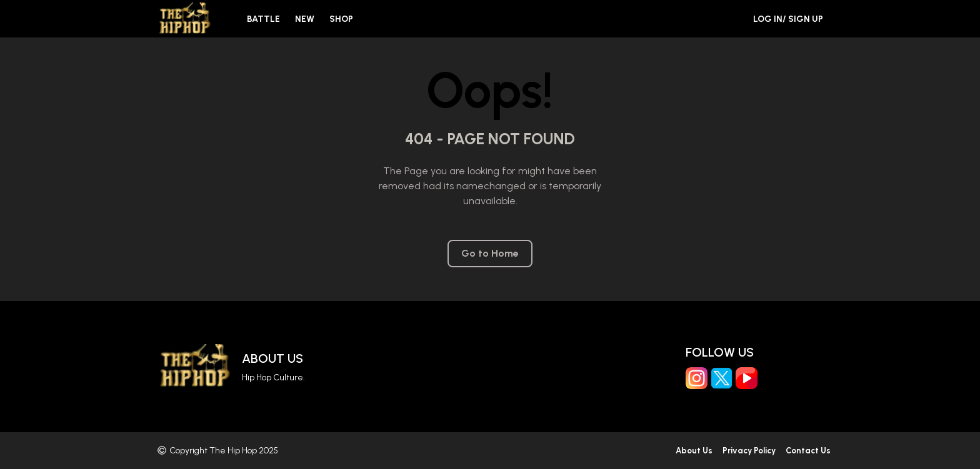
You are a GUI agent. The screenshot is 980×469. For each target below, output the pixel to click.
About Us (272, 358)
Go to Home (490, 253)
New (305, 19)
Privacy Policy (749, 451)
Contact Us (808, 451)
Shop (341, 19)
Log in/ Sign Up (788, 19)
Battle (263, 19)
